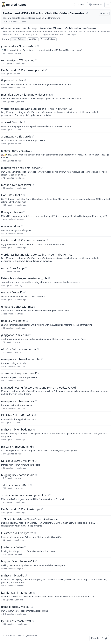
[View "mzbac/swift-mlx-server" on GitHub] (33, 185)
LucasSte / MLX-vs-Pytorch (17, 533)
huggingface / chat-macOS (17, 561)
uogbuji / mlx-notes (13, 321)
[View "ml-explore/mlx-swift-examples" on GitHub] (42, 359)
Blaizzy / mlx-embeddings (17, 429)
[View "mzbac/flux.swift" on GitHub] (24, 292)
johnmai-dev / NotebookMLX (19, 46)
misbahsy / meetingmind (16, 447)
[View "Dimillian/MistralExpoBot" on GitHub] (35, 415)
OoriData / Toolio (12, 195)
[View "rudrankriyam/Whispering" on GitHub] (36, 60)
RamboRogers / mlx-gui (16, 607)
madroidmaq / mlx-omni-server (20, 168)
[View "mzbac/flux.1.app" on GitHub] (26, 268)
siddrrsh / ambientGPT (15, 485)
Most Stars (33, 39)
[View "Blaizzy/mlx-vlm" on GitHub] (23, 212)
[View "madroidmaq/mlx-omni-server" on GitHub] (42, 168)
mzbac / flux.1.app (12, 268)
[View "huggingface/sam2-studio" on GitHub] (36, 475)
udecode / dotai (11, 226)
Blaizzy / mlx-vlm (11, 212)
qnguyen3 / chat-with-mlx (17, 307)
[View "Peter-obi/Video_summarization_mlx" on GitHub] (49, 278)
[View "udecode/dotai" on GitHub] (22, 226)
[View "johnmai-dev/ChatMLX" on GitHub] (32, 151)
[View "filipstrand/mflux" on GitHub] (25, 80)
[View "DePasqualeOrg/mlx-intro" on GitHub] (36, 461)
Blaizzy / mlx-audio (13, 575)
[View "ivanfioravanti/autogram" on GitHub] (34, 593)
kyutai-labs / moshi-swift (16, 621)
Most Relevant (18, 39)
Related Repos (16, 5)
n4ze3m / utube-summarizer (19, 349)
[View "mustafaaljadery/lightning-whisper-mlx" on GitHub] (52, 95)
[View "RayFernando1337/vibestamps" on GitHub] (42, 509)
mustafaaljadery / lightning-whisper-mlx (26, 95)
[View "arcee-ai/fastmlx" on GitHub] (24, 122)
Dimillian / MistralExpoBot (17, 415)
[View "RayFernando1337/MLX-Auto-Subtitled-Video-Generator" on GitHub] (87, 13)
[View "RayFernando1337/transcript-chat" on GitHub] (46, 70)
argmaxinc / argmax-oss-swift (19, 373)
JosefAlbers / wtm (12, 547)
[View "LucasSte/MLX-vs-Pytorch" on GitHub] (35, 533)
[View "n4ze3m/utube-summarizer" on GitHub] (38, 349)
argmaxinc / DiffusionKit (16, 136)
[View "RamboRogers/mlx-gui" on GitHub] (32, 607)
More (104, 13)
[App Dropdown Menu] (108, 5)
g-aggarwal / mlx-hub (14, 335)
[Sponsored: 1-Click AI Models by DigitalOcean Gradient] (56, 522)
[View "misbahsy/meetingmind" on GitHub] (34, 447)
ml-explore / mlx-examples (17, 401)
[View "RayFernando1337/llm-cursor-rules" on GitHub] (47, 240)
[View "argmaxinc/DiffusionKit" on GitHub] (33, 136)
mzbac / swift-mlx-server (16, 185)
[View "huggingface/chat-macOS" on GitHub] (36, 561)
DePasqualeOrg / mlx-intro (18, 461)
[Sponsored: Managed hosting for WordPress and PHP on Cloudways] (56, 390)
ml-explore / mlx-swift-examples (21, 359)
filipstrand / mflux (12, 80)
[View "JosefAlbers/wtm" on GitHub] (24, 547)
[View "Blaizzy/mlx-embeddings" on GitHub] (34, 429)
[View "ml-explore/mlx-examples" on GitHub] (36, 401)
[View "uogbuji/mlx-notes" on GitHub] (27, 321)
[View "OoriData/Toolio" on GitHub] (24, 195)
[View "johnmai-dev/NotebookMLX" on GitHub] (38, 46)
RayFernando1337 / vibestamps (21, 509)
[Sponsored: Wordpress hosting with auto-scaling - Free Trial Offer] (56, 112)
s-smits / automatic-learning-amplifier (24, 495)
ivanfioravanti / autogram (17, 593)
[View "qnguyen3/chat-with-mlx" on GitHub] (35, 307)
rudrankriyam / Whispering (18, 60)
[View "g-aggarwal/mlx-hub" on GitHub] (29, 335)
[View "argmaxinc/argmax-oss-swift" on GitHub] (39, 373)
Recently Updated (48, 39)
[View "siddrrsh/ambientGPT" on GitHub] (31, 485)
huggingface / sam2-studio (18, 475)
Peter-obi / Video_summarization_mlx (24, 278)
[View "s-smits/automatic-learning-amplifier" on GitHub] (49, 495)
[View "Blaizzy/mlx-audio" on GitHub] (26, 575)
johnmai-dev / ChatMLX (16, 151)
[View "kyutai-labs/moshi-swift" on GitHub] (33, 621)
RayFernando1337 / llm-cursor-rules (23, 240)
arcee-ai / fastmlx (12, 122)
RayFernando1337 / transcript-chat (23, 70)
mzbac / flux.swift (12, 292)
